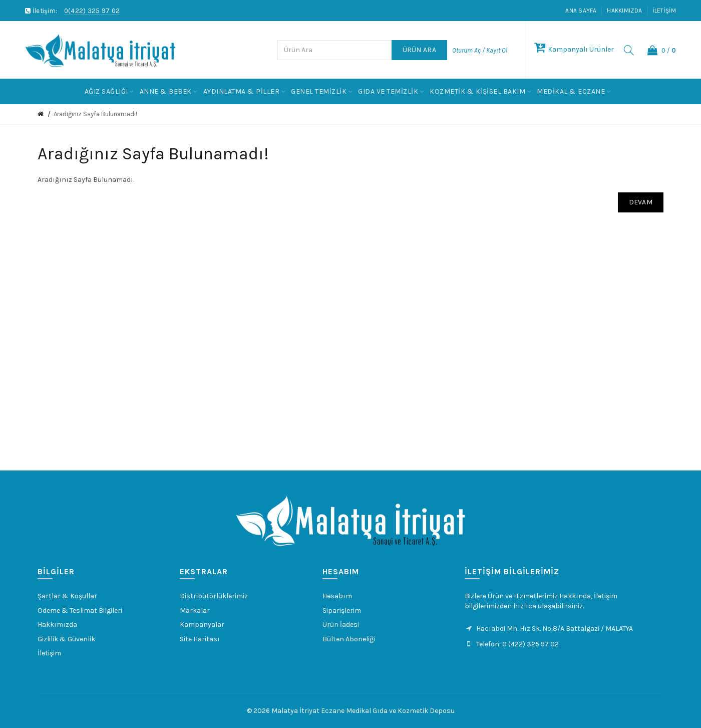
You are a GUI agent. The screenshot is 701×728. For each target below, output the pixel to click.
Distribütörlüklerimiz (214, 596)
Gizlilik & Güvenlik (66, 639)
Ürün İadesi (341, 625)
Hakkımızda (624, 11)
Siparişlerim (342, 611)
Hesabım (337, 596)
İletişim (664, 11)
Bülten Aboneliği (349, 639)
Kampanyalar (202, 625)
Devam (641, 202)
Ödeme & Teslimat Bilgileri (80, 611)
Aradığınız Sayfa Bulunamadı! (95, 114)
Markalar (195, 611)
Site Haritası (200, 639)
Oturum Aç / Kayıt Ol (480, 50)
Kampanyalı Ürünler (574, 49)
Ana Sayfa (581, 11)
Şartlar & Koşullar (67, 596)
